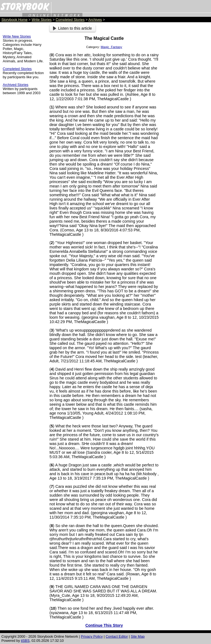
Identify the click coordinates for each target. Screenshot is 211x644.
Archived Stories (16, 85)
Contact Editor (117, 636)
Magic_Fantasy (112, 47)
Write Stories (42, 20)
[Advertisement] (186, 107)
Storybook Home (14, 20)
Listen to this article (73, 28)
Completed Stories (70, 20)
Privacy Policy (92, 636)
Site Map (138, 636)
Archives (95, 20)
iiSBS (25, 641)
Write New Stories (17, 36)
